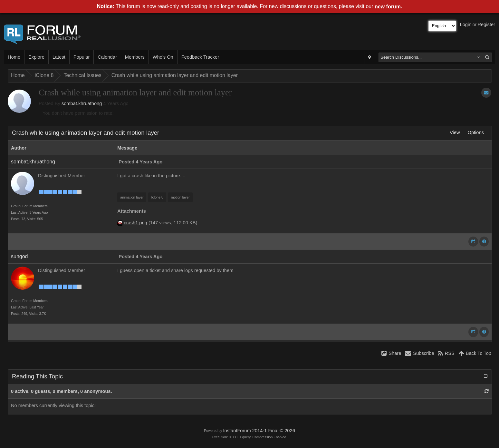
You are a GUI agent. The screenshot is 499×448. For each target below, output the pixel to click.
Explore (36, 57)
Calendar (107, 57)
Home (14, 57)
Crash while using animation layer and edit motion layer (175, 75)
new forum (388, 7)
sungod (19, 256)
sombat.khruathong (82, 103)
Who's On (163, 57)
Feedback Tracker (200, 57)
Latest (59, 57)
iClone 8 (44, 75)
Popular (82, 57)
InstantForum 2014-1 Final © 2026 (259, 431)
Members (135, 57)
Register (486, 24)
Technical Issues (82, 75)
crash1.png (135, 223)
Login (466, 24)
